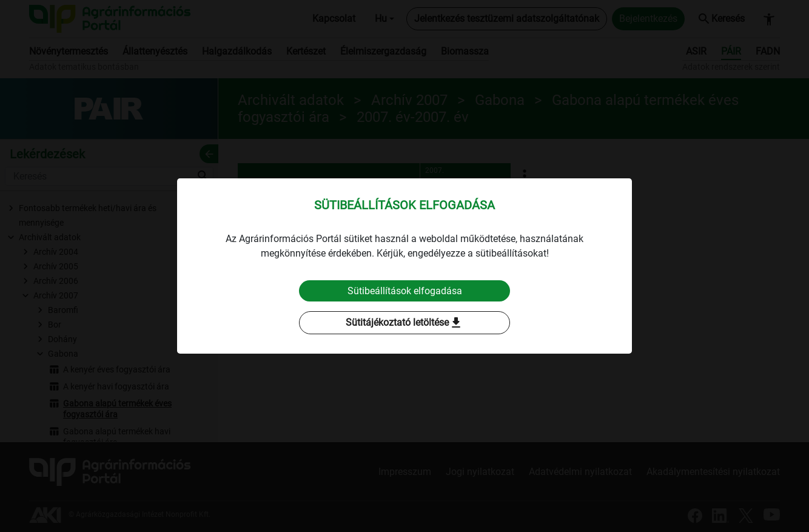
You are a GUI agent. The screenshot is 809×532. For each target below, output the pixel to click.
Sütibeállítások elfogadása (405, 291)
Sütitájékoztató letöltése (404, 323)
